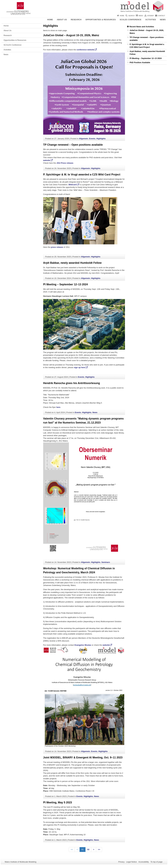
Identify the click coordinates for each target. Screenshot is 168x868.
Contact (161, 16)
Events (92, 139)
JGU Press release (65, 163)
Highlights (101, 139)
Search (131, 16)
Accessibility (144, 862)
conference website (85, 50)
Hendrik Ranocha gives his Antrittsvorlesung (72, 383)
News (163, 20)
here (58, 407)
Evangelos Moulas (83, 645)
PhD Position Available (140, 62)
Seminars (106, 562)
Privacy (121, 862)
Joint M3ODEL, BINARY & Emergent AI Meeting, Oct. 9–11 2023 (83, 758)
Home (122, 16)
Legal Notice (131, 862)
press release (57, 247)
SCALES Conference (130, 20)
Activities (151, 20)
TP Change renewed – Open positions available (73, 145)
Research (76, 20)
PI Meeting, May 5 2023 (58, 802)
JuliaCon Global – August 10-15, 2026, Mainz (71, 35)
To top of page (156, 862)
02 (88, 849)
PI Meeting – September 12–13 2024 (66, 284)
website (47, 160)
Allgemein (83, 139)
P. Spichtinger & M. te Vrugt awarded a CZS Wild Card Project (82, 175)
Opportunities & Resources (101, 20)
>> (99, 849)
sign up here (80, 367)
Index (141, 16)
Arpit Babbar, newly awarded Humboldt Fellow (72, 263)
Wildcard (72, 185)
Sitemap (150, 16)
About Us (62, 20)
